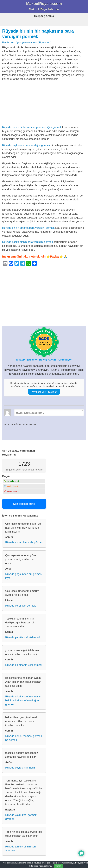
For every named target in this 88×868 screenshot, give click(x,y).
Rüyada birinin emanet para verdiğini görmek (28, 228)
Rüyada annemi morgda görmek (24, 542)
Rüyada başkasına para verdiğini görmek (26, 145)
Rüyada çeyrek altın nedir (20, 768)
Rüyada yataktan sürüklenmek (23, 637)
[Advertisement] (44, 104)
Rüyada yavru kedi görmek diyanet (21, 817)
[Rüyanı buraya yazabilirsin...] (49, 413)
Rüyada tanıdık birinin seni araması (21, 849)
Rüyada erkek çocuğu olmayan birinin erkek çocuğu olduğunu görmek (23, 700)
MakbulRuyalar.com (44, 4)
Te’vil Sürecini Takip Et (44, 392)
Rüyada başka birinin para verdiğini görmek (27, 242)
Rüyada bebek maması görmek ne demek (24, 738)
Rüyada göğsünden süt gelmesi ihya (24, 576)
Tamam (58, 866)
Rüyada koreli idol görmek (20, 606)
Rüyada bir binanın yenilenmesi (24, 665)
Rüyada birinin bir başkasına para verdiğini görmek (32, 127)
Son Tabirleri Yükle (24, 504)
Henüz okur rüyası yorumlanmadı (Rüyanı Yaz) (27, 42)
